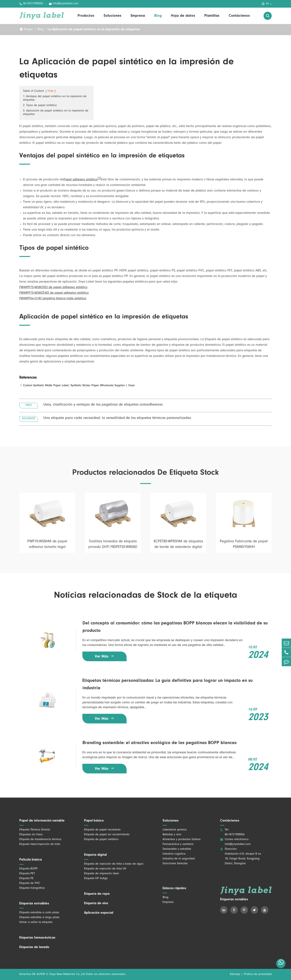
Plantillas (212, 16)
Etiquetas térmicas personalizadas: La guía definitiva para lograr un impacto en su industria (167, 684)
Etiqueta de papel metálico (101, 840)
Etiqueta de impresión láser (102, 874)
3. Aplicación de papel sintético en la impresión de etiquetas (56, 113)
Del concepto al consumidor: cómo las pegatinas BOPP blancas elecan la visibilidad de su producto (175, 627)
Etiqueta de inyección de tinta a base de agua (114, 864)
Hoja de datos (183, 16)
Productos (86, 16)
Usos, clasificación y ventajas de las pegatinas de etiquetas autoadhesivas (103, 405)
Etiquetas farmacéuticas (37, 938)
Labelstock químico (175, 830)
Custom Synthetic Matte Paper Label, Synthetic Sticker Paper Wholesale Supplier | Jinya (79, 386)
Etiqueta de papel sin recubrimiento (107, 835)
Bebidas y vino (172, 835)
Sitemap (235, 974)
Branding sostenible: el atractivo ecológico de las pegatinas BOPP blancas (160, 743)
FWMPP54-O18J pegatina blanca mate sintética (53, 299)
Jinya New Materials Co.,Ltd (67, 974)
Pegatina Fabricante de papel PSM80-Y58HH (244, 547)
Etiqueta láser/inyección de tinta (40, 844)
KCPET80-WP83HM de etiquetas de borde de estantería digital (178, 547)
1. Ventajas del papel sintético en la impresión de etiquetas (55, 99)
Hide (51, 91)
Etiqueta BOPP (28, 869)
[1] (99, 179)
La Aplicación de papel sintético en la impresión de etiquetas (94, 30)
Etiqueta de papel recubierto (102, 830)
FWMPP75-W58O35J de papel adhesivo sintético (53, 288)
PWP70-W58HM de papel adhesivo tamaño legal (47, 547)
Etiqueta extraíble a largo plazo (39, 918)
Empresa (138, 16)
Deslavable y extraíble (177, 849)
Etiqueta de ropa (97, 894)
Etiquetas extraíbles (34, 904)
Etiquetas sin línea (31, 835)
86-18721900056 (31, 4)
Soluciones (112, 16)
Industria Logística (174, 854)
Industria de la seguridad (179, 859)
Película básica (31, 860)
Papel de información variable (42, 821)
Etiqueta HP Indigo (96, 879)
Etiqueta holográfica (32, 888)
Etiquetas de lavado (34, 947)
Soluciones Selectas (175, 864)
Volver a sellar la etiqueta (36, 922)
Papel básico (94, 821)
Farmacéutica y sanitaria (178, 844)
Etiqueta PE (26, 879)
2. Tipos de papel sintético (40, 106)
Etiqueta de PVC (30, 883)
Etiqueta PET (27, 874)
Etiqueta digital (95, 855)
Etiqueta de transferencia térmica (40, 840)
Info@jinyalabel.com (64, 4)
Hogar (28, 30)
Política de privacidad (258, 974)
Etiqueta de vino (96, 903)
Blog (158, 16)
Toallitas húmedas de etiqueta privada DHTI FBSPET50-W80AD (113, 547)
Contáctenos (239, 16)
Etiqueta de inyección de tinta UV (105, 869)
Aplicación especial (99, 913)
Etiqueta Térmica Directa (35, 830)
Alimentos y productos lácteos (182, 840)
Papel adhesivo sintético (81, 180)
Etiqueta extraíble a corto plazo (39, 913)
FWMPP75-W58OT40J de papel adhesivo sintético (54, 293)
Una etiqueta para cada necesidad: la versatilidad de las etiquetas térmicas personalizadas (117, 419)
